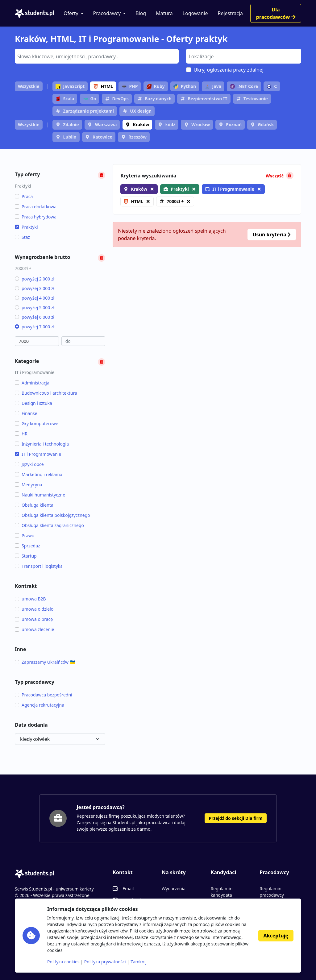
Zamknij (139, 962)
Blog (141, 13)
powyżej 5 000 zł (35, 307)
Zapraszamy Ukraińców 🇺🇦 (45, 662)
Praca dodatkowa (36, 207)
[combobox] (97, 56)
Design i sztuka (33, 403)
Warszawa (106, 125)
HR (21, 434)
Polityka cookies (63, 962)
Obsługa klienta (34, 505)
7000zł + (175, 201)
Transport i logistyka (39, 566)
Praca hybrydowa (36, 217)
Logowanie (195, 13)
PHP (130, 86)
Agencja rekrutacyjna (39, 705)
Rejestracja (230, 13)
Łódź (170, 125)
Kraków (141, 125)
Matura (164, 13)
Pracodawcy (107, 13)
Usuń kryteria (272, 235)
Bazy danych (158, 99)
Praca (24, 196)
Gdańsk (266, 125)
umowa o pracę (34, 619)
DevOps (121, 99)
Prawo (25, 536)
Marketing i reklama (39, 474)
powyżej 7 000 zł (35, 327)
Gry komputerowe (37, 424)
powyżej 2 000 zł (35, 279)
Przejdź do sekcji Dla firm (235, 818)
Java (213, 86)
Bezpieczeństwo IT (207, 99)
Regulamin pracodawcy (272, 892)
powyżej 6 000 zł (35, 317)
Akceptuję (276, 936)
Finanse (26, 413)
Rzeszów (137, 137)
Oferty (71, 13)
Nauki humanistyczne (40, 495)
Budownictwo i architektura (46, 393)
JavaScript (70, 86)
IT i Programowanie (38, 454)
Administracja (32, 383)
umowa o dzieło (34, 609)
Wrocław (201, 125)
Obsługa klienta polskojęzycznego (52, 515)
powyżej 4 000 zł (35, 298)
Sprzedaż (27, 546)
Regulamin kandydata (222, 892)
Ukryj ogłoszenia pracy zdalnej (229, 70)
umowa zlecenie (34, 629)
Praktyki (26, 227)
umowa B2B (30, 599)
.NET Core (244, 86)
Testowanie (256, 99)
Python (185, 86)
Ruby (156, 86)
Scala (65, 99)
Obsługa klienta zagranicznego (49, 525)
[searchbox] (96, 56)
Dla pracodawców (276, 13)
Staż (22, 237)
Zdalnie (71, 125)
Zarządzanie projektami (88, 111)
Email (128, 889)
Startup (26, 556)
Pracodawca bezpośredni (44, 695)
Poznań (234, 125)
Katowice (102, 137)
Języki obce (29, 464)
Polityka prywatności (105, 962)
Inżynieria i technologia (42, 444)
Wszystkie (29, 86)
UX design (141, 111)
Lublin (70, 137)
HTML (103, 86)
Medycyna (29, 485)
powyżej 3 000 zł (35, 288)
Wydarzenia (174, 889)
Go (90, 99)
